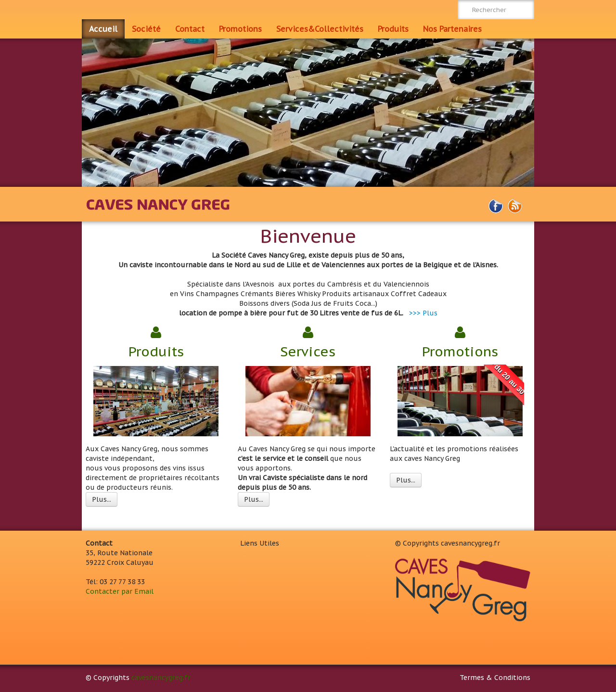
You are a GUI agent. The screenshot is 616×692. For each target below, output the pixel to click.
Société (146, 29)
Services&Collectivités (320, 29)
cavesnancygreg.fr (161, 678)
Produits (393, 29)
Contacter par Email (120, 591)
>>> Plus (423, 313)
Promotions (240, 29)
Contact (190, 29)
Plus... (102, 499)
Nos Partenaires (452, 29)
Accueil (103, 29)
